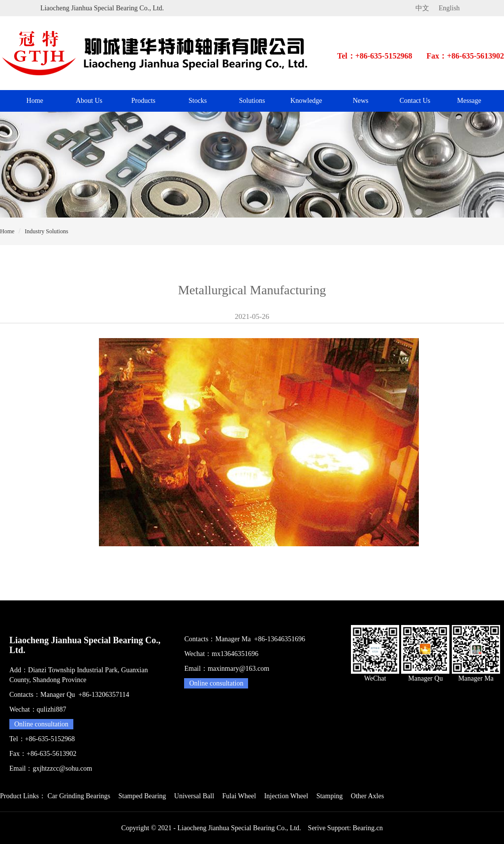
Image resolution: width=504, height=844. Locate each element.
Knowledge (306, 101)
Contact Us (415, 101)
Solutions (252, 101)
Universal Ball (194, 796)
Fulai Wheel (239, 796)
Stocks (198, 101)
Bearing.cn (368, 828)
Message (469, 101)
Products (143, 101)
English (449, 8)
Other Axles (367, 796)
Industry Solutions (46, 231)
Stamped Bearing (142, 796)
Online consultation (41, 724)
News (361, 101)
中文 (422, 8)
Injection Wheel (286, 796)
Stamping (330, 796)
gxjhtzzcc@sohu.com (62, 768)
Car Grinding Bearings (79, 796)
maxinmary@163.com (238, 669)
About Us (89, 101)
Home (35, 101)
